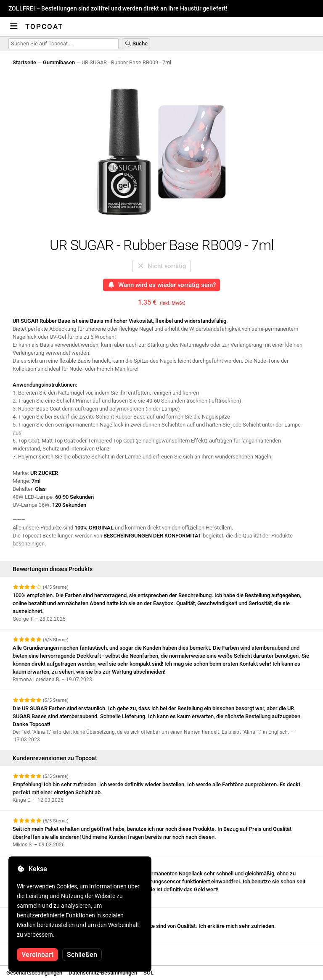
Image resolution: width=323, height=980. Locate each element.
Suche (136, 43)
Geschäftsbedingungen (34, 973)
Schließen (82, 955)
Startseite (24, 62)
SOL (148, 973)
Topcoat (44, 26)
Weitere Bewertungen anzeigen (55, 952)
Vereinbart (37, 955)
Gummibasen (59, 62)
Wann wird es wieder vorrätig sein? (162, 285)
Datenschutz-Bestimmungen (103, 973)
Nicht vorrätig (162, 266)
